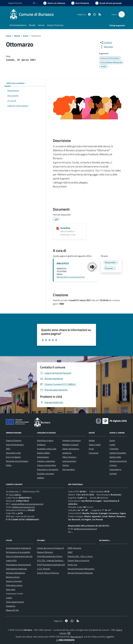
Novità (17, 36)
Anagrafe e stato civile (47, 449)
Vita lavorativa (69, 469)
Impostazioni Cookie (14, 594)
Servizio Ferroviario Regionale (80, 573)
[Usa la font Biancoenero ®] (54, 3)
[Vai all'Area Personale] (108, 3)
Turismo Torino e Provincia (48, 573)
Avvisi (26, 36)
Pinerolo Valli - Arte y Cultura (80, 556)
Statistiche (11, 606)
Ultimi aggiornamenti (15, 602)
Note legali (11, 589)
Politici (9, 465)
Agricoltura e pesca (45, 440)
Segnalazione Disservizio (16, 569)
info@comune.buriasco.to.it (23, 507)
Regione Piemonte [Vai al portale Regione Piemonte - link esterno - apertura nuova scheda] (15, 3)
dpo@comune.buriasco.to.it (85, 529)
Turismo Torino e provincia (78, 560)
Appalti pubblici (43, 453)
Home (9, 36)
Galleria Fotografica (118, 453)
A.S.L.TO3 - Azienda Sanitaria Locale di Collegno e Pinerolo (62, 560)
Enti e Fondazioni (13, 457)
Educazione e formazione (48, 469)
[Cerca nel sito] (122, 14)
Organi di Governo (14, 440)
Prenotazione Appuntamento (18, 565)
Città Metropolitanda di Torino (50, 556)
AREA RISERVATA (65, 640)
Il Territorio (114, 449)
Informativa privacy (14, 585)
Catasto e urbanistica (46, 461)
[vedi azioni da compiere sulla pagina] (106, 47)
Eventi (112, 440)
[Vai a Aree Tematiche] (80, 3)
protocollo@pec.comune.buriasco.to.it (27, 504)
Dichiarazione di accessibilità (18, 552)
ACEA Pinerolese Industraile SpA (51, 565)
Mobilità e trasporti (70, 445)
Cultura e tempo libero (47, 465)
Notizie (92, 440)
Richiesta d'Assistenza (15, 573)
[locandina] (58, 228)
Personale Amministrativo (17, 461)
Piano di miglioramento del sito (19, 556)
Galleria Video (115, 457)
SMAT (70, 552)
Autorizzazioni (43, 457)
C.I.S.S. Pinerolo (44, 569)
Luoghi (112, 445)
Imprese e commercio (71, 440)
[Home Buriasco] (33, 14)
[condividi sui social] (106, 43)
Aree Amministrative (15, 445)
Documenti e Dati (13, 453)
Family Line (72, 565)
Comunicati (94, 453)
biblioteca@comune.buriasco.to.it (71, 277)
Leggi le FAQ (11, 560)
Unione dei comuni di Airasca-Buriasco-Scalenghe (58, 548)
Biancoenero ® (77, 637)
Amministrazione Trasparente (19, 548)
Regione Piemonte (45, 552)
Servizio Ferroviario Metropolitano (82, 569)
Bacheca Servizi (13, 577)
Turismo (66, 465)
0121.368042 (15, 495)
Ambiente (41, 445)
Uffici (8, 449)
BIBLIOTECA (63, 263)
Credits (9, 598)
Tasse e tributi (95, 445)
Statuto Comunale (14, 581)
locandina (65, 228)
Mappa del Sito (12, 610)
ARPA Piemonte (74, 548)
